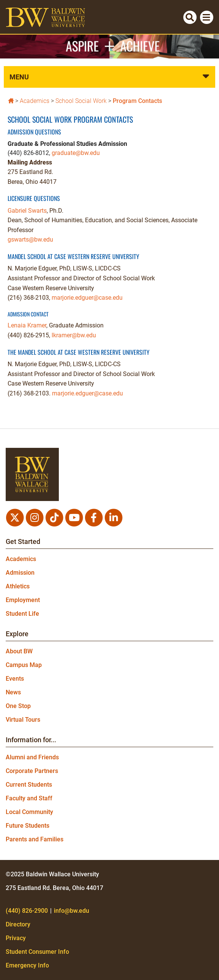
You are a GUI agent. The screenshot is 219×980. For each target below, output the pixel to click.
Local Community (29, 812)
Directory (18, 924)
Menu (19, 77)
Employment (23, 600)
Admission (20, 573)
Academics (35, 101)
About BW (19, 651)
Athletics (18, 586)
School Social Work (81, 101)
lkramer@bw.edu (74, 335)
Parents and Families (35, 839)
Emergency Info (27, 965)
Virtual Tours (23, 720)
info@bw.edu (72, 911)
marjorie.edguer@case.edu (87, 298)
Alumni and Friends (32, 757)
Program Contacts (137, 101)
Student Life (22, 614)
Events (15, 679)
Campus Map (24, 665)
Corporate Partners (32, 771)
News (13, 692)
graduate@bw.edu (76, 153)
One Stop (18, 706)
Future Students (28, 826)
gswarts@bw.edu (30, 239)
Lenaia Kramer (27, 325)
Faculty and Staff (29, 798)
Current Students (29, 785)
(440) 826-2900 (27, 911)
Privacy (16, 938)
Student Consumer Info (37, 952)
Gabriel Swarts (27, 211)
